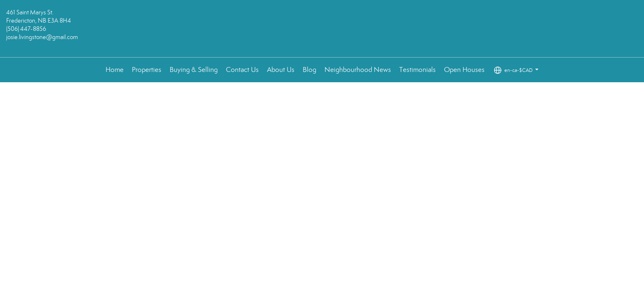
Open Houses (464, 70)
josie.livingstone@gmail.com (42, 37)
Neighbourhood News (358, 70)
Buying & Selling (194, 70)
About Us (281, 70)
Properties (147, 70)
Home (115, 70)
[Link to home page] (322, 29)
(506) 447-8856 (26, 29)
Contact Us (242, 70)
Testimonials (417, 70)
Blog (309, 70)
